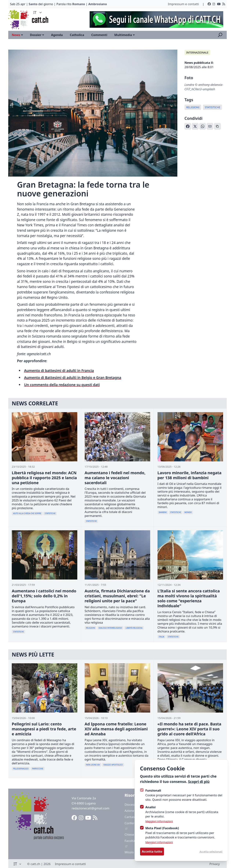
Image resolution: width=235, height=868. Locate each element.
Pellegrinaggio (21, 769)
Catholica (77, 35)
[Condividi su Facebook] (188, 126)
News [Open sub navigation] (17, 35)
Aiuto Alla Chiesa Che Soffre (27, 513)
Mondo (188, 512)
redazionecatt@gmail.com (90, 808)
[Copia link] (217, 126)
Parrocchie (38, 769)
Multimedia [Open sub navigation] (125, 35)
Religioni (193, 107)
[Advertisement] (155, 19)
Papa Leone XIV (93, 765)
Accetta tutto (152, 851)
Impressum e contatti (183, 4)
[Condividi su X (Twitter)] (195, 126)
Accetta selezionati (211, 852)
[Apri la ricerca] (220, 35)
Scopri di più (199, 782)
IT (38, 12)
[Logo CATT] (19, 19)
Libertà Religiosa (134, 628)
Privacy (215, 864)
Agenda (57, 35)
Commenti (99, 35)
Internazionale (197, 52)
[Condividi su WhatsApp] (203, 126)
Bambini (163, 512)
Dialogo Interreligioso (110, 628)
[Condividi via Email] (210, 126)
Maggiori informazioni (159, 821)
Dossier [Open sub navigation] (37, 35)
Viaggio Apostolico (113, 765)
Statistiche (213, 107)
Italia (162, 637)
